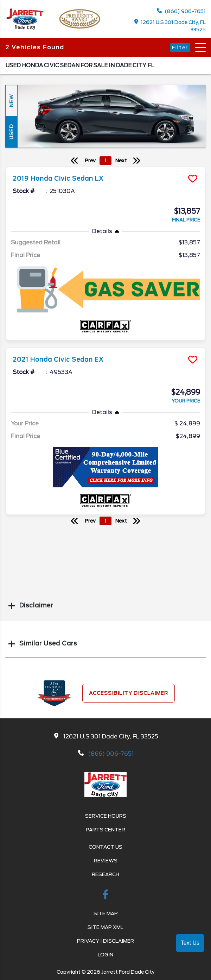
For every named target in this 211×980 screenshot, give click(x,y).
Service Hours (106, 816)
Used (11, 132)
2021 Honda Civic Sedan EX (58, 360)
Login (105, 955)
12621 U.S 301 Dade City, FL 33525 (170, 26)
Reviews (106, 861)
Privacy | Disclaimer (105, 941)
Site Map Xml (105, 927)
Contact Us (105, 847)
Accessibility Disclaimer (129, 693)
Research (105, 874)
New (11, 101)
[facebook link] (105, 896)
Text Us (190, 943)
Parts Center (105, 830)
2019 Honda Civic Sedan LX (58, 179)
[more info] (105, 168)
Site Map (106, 913)
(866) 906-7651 (181, 11)
